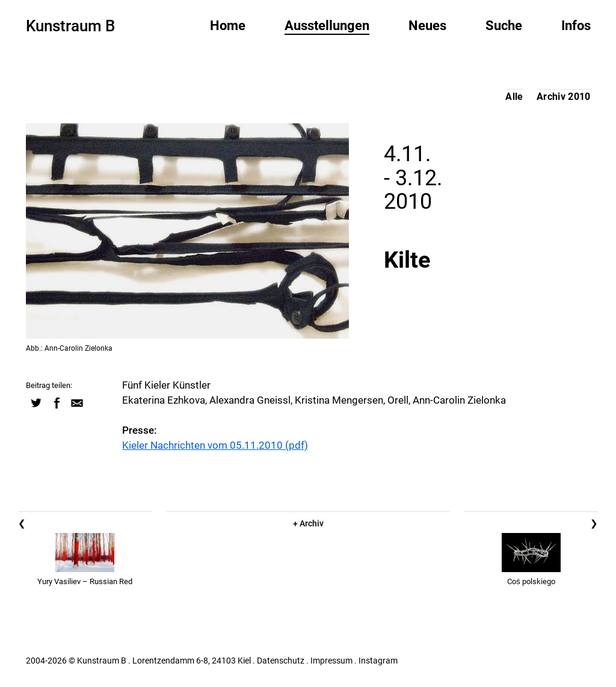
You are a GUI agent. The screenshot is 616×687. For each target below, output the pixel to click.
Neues (427, 26)
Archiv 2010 (564, 97)
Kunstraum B (70, 26)
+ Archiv (308, 523)
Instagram (378, 661)
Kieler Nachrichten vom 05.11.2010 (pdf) (215, 445)
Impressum (331, 661)
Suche (504, 26)
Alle (514, 97)
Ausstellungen (327, 26)
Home (228, 26)
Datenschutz (281, 661)
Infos (576, 26)
